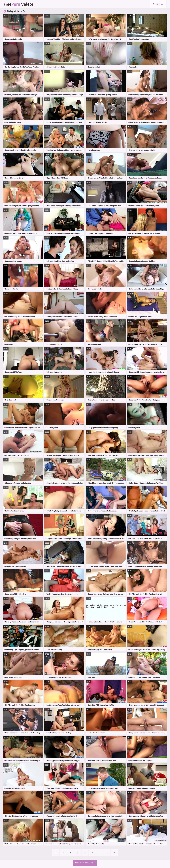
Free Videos (19, 4)
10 (114, 853)
